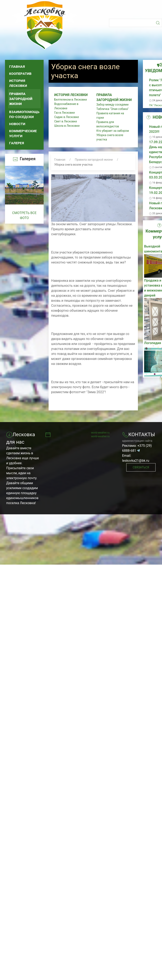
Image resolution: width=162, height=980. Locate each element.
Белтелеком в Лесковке (71, 100)
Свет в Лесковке (66, 121)
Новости (17, 124)
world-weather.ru (100, 433)
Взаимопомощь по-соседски (24, 114)
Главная (17, 66)
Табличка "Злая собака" (112, 109)
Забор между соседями (112, 105)
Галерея (17, 143)
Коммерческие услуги (23, 133)
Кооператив (20, 73)
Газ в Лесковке (64, 113)
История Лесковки (18, 83)
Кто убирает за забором (113, 131)
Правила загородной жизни (21, 99)
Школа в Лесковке (67, 126)
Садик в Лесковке (67, 117)
